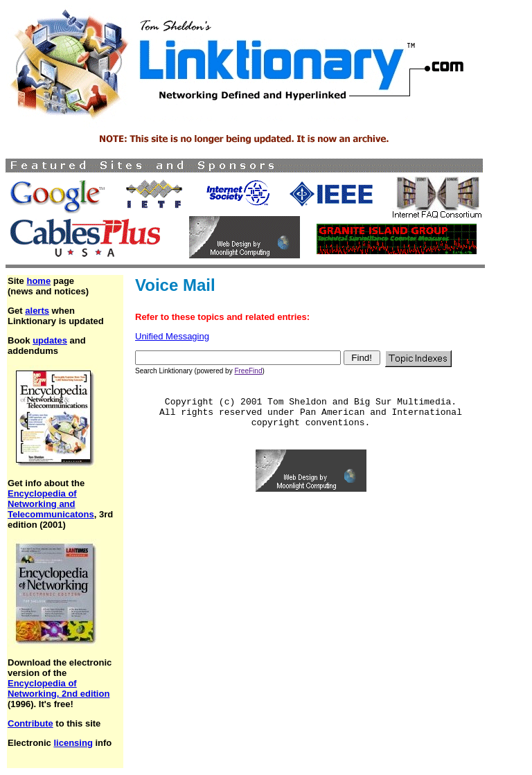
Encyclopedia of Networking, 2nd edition (59, 688)
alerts (37, 311)
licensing (73, 743)
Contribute (30, 723)
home (38, 281)
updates (50, 340)
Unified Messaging (172, 336)
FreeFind (248, 371)
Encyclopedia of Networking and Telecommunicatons (51, 504)
